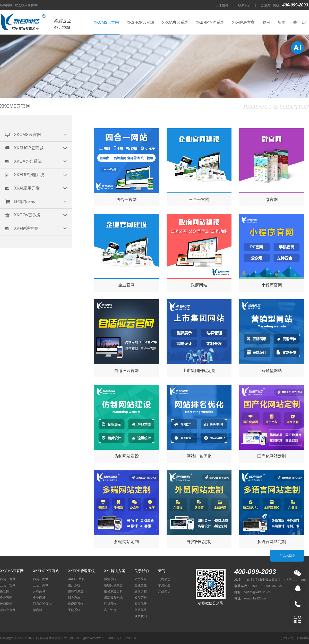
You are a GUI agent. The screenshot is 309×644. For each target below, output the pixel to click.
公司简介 (141, 579)
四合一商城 (41, 579)
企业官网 (6, 598)
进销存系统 (76, 591)
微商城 (38, 610)
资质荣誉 (141, 598)
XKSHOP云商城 (141, 22)
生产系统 (74, 585)
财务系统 (74, 598)
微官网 (5, 591)
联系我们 (244, 5)
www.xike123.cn (255, 598)
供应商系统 (76, 604)
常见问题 (164, 585)
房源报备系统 (113, 598)
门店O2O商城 (42, 604)
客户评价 (110, 610)
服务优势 (141, 604)
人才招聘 (222, 5)
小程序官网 (8, 610)
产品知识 (164, 591)
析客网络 (303, 638)
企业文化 (141, 585)
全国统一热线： (285, 5)
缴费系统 (110, 579)
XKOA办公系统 (175, 22)
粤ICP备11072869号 (122, 638)
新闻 (281, 22)
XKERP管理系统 (210, 22)
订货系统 (110, 604)
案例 (266, 22)
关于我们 (301, 22)
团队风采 (141, 610)
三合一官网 (8, 585)
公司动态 (164, 579)
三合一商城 (41, 585)
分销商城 (39, 591)
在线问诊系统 (113, 585)
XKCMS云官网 (106, 22)
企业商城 (39, 598)
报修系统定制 (113, 591)
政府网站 (6, 604)
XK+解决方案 (243, 22)
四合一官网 (8, 579)
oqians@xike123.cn (257, 592)
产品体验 (287, 556)
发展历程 (141, 591)
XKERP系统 (76, 579)
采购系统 (74, 610)
